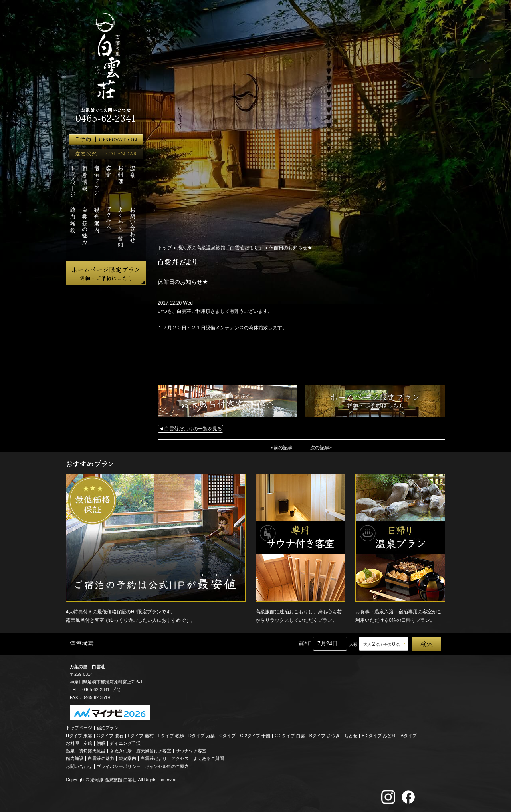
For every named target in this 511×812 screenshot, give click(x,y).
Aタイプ (409, 736)
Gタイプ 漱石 (110, 736)
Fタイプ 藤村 (141, 736)
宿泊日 (305, 643)
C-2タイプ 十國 (255, 736)
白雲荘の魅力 (101, 758)
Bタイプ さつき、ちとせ (333, 736)
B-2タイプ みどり (379, 736)
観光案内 (127, 758)
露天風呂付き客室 (154, 751)
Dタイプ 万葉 (202, 736)
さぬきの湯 (121, 751)
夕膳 (88, 743)
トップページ (79, 728)
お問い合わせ (79, 766)
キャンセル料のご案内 (167, 766)
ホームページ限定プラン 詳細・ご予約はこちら (106, 273)
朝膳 (101, 743)
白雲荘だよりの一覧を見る (193, 429)
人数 (353, 644)
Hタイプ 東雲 (79, 736)
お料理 (72, 743)
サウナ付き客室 (191, 751)
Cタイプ (227, 736)
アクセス (180, 758)
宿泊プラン (108, 728)
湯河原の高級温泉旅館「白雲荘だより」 (220, 248)
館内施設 (75, 758)
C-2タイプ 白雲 (290, 736)
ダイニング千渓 (125, 743)
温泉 (70, 751)
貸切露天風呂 (92, 751)
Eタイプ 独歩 (171, 736)
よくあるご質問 (209, 758)
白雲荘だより (154, 758)
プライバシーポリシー (119, 766)
